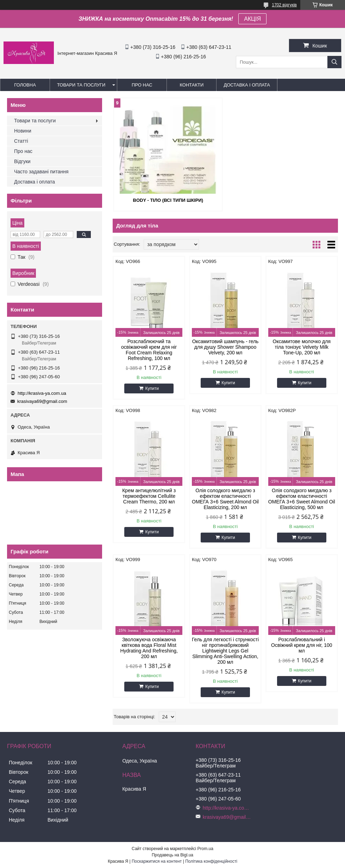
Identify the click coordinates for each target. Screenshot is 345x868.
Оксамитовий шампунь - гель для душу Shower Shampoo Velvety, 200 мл (225, 347)
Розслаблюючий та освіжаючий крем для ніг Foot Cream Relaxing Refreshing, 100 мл (149, 350)
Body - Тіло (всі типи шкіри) (168, 200)
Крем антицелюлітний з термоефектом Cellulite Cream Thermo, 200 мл (149, 496)
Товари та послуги (81, 85)
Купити (152, 388)
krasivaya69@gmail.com (42, 401)
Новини (23, 131)
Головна (25, 85)
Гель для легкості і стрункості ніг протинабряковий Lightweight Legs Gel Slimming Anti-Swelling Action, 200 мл (225, 651)
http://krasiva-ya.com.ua (42, 393)
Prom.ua (205, 849)
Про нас (142, 85)
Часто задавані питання (41, 172)
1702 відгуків (284, 5)
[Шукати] (334, 62)
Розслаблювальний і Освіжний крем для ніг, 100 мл (302, 645)
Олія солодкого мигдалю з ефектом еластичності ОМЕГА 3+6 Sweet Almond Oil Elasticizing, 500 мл (302, 499)
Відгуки (22, 161)
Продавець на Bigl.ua (172, 855)
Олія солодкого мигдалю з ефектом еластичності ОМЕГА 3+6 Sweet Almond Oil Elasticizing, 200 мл (225, 499)
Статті (21, 141)
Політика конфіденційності (211, 861)
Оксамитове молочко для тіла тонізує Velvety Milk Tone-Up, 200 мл (302, 347)
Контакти (192, 85)
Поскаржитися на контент (157, 861)
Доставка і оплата (247, 85)
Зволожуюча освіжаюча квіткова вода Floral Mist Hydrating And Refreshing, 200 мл (149, 648)
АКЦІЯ (252, 19)
